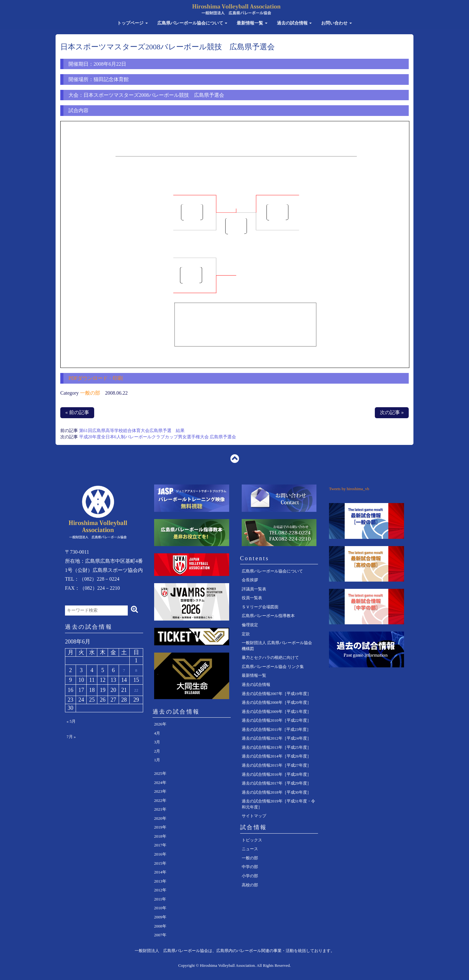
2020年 (160, 818)
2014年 (160, 872)
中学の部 (250, 867)
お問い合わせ (337, 23)
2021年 (160, 809)
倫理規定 (250, 625)
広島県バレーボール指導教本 (268, 616)
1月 (157, 760)
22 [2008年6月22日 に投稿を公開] (136, 690)
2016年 (160, 854)
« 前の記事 (77, 412)
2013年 (160, 881)
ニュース (250, 849)
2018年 (160, 836)
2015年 (160, 863)
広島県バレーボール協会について (192, 23)
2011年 (160, 899)
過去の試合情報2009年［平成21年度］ (276, 712)
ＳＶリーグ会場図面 (260, 607)
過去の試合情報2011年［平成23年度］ (276, 729)
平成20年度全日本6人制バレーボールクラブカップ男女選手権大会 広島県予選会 (158, 437)
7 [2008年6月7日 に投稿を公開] (124, 670)
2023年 (160, 791)
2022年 (160, 800)
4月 (157, 733)
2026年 (160, 724)
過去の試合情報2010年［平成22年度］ (276, 720)
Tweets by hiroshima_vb (349, 489)
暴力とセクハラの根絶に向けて (270, 657)
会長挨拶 (250, 580)
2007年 (160, 935)
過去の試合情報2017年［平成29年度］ (276, 783)
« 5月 (71, 721)
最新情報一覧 (252, 23)
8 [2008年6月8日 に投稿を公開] (136, 670)
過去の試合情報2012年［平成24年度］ (276, 738)
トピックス (252, 840)
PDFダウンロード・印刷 (96, 378)
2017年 (160, 845)
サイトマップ (254, 816)
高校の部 (250, 885)
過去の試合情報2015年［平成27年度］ (276, 765)
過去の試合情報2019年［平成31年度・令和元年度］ (278, 804)
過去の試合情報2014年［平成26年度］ (276, 756)
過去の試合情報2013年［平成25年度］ (276, 747)
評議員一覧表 (254, 589)
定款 (246, 634)
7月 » (71, 737)
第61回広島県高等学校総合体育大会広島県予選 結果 (132, 431)
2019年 (160, 827)
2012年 (160, 890)
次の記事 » (392, 412)
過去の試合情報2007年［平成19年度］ (276, 694)
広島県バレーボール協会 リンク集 (273, 667)
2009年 (160, 917)
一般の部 (90, 393)
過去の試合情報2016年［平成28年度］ (276, 774)
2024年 (160, 783)
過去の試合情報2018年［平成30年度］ (276, 792)
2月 (157, 751)
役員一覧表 (252, 598)
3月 (157, 742)
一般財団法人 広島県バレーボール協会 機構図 (277, 646)
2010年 (160, 908)
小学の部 (250, 876)
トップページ (132, 23)
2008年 (160, 926)
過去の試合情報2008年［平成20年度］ (276, 702)
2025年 (160, 773)
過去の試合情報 (294, 23)
